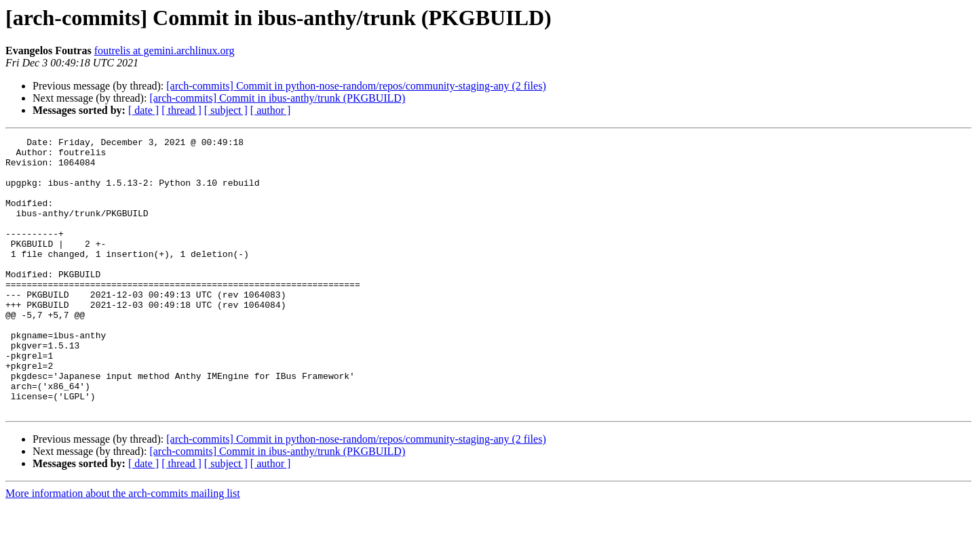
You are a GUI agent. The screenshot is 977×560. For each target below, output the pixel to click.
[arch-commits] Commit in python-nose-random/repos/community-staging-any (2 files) (356, 86)
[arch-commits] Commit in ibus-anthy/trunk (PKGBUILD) (277, 98)
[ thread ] (181, 110)
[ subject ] (226, 110)
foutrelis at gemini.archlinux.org (165, 51)
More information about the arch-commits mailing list (123, 548)
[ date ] (143, 110)
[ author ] (271, 110)
